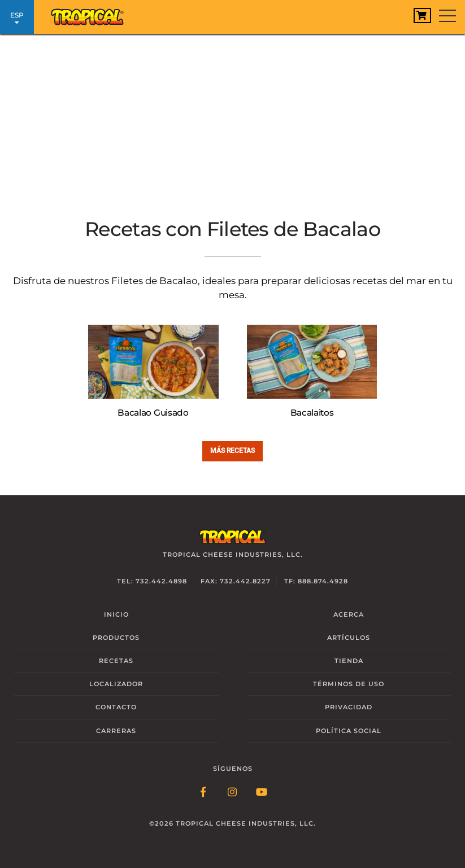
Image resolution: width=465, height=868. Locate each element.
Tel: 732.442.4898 (152, 581)
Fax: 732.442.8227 (236, 581)
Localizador (116, 684)
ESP (17, 18)
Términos (349, 684)
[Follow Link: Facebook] (203, 793)
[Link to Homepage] (88, 14)
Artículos (349, 638)
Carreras (116, 731)
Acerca (349, 614)
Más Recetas (232, 450)
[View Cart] (422, 16)
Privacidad (349, 707)
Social (349, 731)
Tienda (349, 661)
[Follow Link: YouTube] (262, 793)
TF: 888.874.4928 (316, 581)
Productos (116, 638)
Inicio (116, 614)
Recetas (116, 661)
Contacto (116, 707)
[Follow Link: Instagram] (233, 793)
